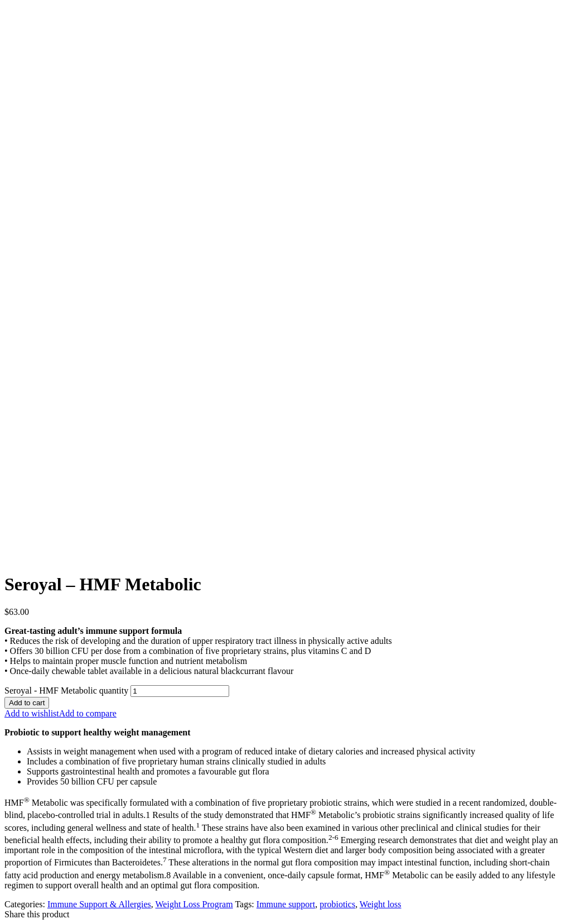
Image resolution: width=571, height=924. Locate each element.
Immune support (286, 904)
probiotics (337, 904)
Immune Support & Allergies (99, 904)
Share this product (37, 914)
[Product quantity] (180, 691)
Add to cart (27, 703)
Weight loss (381, 904)
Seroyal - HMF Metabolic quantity (66, 690)
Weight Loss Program (194, 904)
